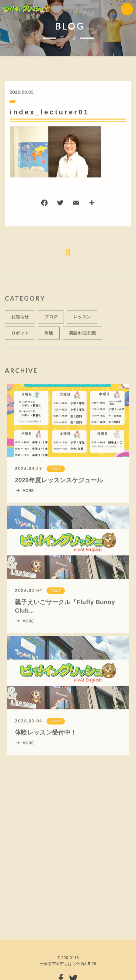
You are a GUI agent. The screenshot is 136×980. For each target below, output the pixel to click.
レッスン (82, 320)
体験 (49, 336)
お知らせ (20, 320)
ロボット (20, 336)
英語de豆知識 (82, 336)
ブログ (51, 320)
